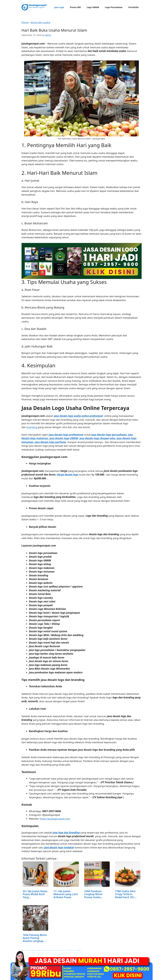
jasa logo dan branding (66, 833)
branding (32, 427)
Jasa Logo (59, 7)
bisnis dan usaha (40, 22)
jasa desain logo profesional (66, 435)
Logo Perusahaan (114, 7)
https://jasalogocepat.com (55, 819)
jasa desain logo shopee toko (97, 438)
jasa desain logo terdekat (59, 847)
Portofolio (134, 7)
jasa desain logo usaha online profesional (78, 416)
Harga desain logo (68, 475)
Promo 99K (75, 7)
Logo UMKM (93, 7)
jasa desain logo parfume (50, 442)
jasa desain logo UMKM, (64, 438)
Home (25, 22)
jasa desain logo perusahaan (109, 435)
